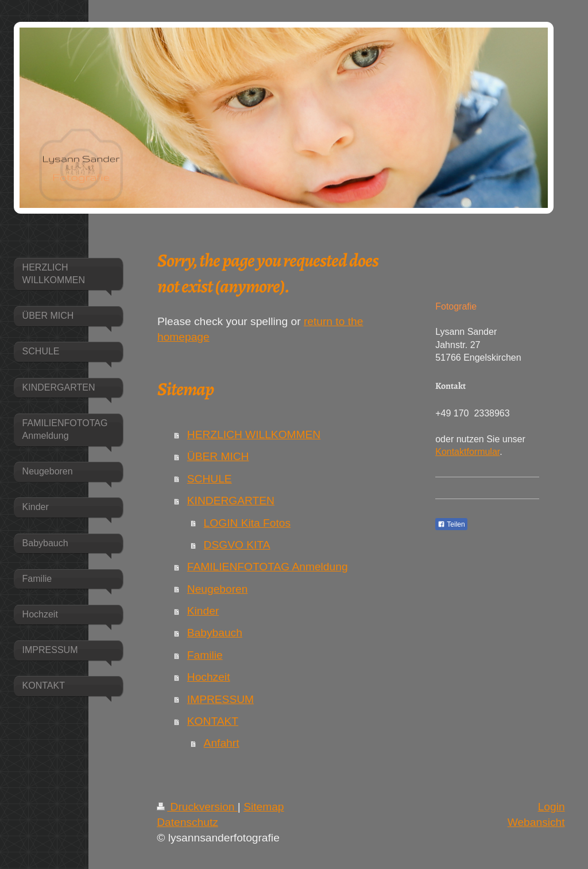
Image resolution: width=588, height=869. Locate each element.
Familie (205, 655)
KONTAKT (213, 721)
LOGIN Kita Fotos (247, 523)
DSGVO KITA (237, 545)
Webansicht (536, 822)
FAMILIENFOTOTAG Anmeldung (268, 567)
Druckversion (197, 807)
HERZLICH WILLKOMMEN (254, 434)
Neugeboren (218, 589)
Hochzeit (209, 677)
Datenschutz (187, 822)
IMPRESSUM (220, 699)
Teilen (451, 524)
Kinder (203, 611)
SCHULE (210, 479)
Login (552, 807)
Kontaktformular (467, 452)
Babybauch (215, 633)
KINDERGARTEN (231, 501)
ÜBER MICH (218, 456)
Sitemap (264, 807)
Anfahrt (222, 743)
